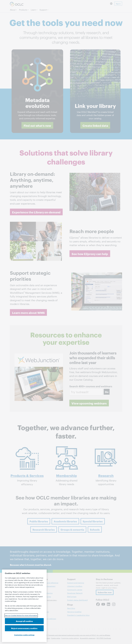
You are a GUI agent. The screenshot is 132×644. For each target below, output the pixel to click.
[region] (24, 606)
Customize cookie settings (24, 635)
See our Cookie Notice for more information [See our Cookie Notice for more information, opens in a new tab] (21, 615)
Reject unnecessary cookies (24, 628)
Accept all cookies (24, 621)
